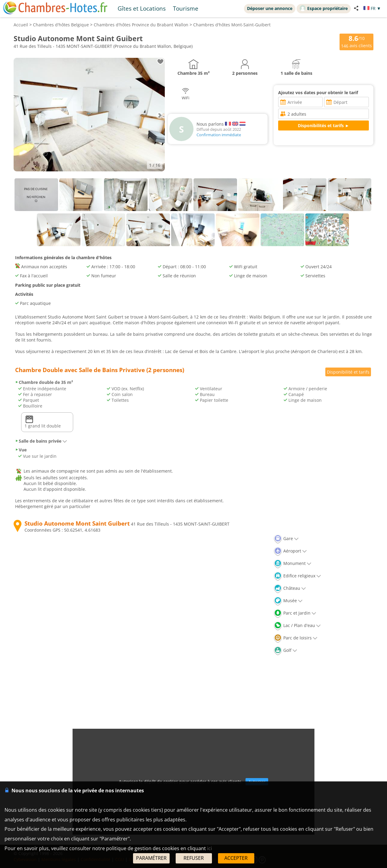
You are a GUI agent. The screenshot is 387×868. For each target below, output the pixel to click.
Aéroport (290, 551)
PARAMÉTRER (151, 858)
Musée (288, 601)
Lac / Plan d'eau (297, 625)
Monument (293, 563)
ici (210, 848)
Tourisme (186, 8)
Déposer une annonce (270, 8)
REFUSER (194, 858)
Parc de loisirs (296, 638)
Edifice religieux (297, 576)
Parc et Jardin (295, 613)
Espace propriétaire (324, 8)
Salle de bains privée (41, 441)
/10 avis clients (356, 41)
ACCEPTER (236, 858)
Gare (286, 538)
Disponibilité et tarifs (348, 372)
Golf (285, 650)
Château (290, 588)
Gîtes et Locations (142, 8)
